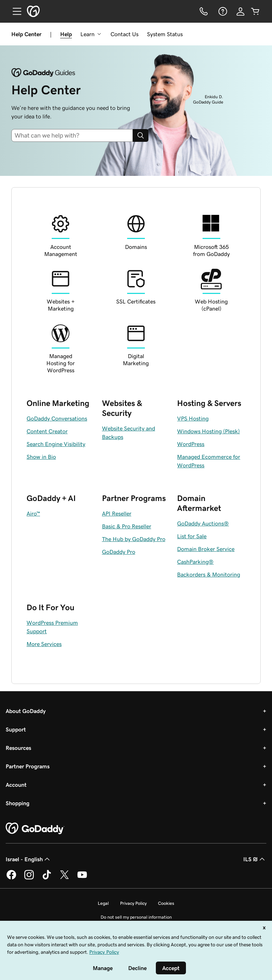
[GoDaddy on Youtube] (82, 878)
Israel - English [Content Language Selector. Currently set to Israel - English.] (29, 859)
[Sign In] (240, 11)
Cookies (166, 903)
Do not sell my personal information (136, 917)
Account (16, 785)
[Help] (222, 11)
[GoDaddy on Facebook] (11, 878)
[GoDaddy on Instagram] (29, 878)
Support (16, 729)
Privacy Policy (133, 903)
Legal (103, 903)
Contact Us (124, 34)
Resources (18, 748)
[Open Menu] (14, 11)
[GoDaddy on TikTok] (47, 878)
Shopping (18, 803)
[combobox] (75, 135)
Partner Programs (28, 766)
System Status (165, 34)
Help (66, 34)
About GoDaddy (26, 711)
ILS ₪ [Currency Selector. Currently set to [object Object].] (255, 859)
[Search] (141, 135)
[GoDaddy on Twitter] (64, 878)
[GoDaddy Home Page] (35, 829)
